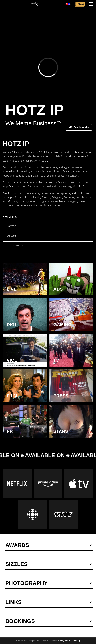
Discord (11, 236)
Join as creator (15, 245)
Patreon (11, 226)
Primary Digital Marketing (68, 641)
